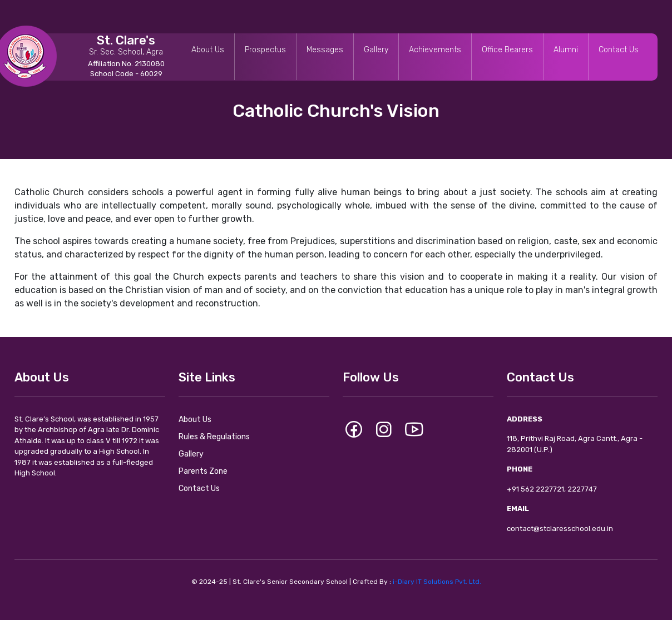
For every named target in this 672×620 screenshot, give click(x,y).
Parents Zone (203, 471)
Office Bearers (507, 50)
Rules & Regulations (214, 437)
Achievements (435, 50)
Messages (325, 50)
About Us (208, 50)
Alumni (566, 50)
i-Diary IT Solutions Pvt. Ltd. (437, 582)
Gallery (376, 50)
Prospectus (265, 50)
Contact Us (619, 50)
